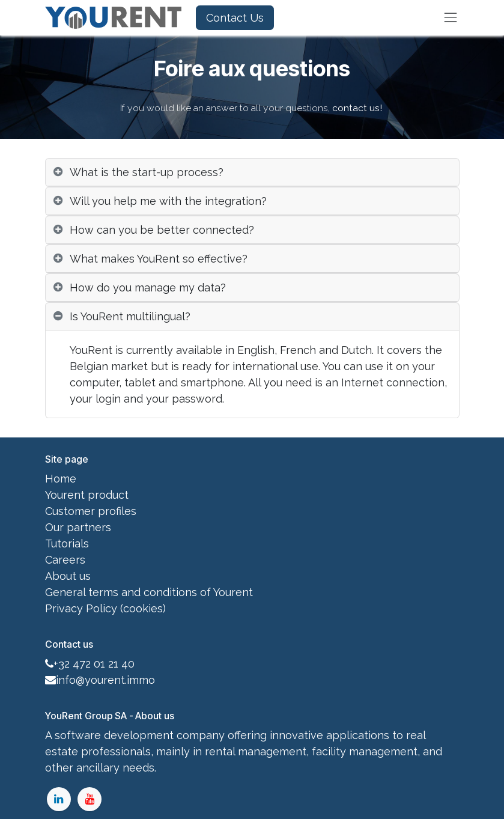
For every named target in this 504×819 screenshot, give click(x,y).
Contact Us (235, 18)
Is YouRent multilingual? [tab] (130, 316)
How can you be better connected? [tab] (162, 230)
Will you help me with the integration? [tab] (168, 201)
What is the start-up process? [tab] (147, 172)
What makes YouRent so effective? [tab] (159, 259)
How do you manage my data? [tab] (148, 288)
